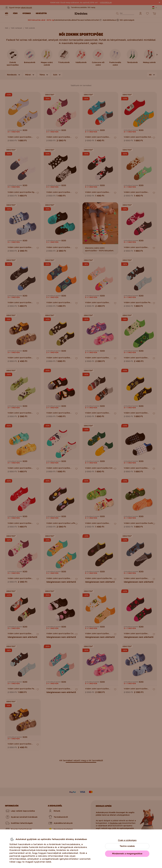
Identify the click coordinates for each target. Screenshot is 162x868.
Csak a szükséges (127, 840)
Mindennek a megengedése (127, 854)
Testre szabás (127, 846)
